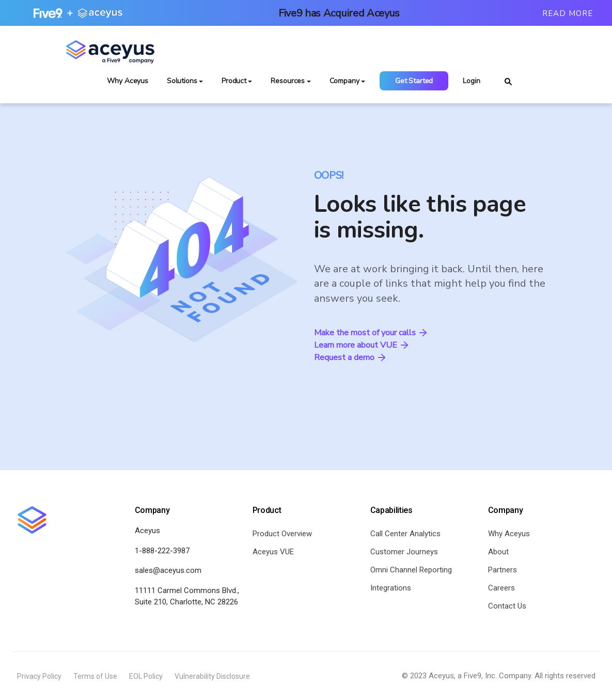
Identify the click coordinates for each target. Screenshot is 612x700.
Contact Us (507, 606)
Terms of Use (95, 676)
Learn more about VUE (361, 345)
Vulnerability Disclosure (212, 676)
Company (344, 81)
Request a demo (350, 357)
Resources (288, 81)
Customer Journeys (404, 552)
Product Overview (282, 534)
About (498, 552)
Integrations (391, 588)
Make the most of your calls (370, 333)
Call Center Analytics (405, 534)
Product (234, 81)
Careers (501, 588)
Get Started (414, 81)
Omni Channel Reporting (411, 570)
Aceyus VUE (273, 552)
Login (471, 81)
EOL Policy (146, 676)
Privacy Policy (39, 676)
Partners (503, 570)
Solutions (182, 81)
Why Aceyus (127, 81)
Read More (568, 13)
